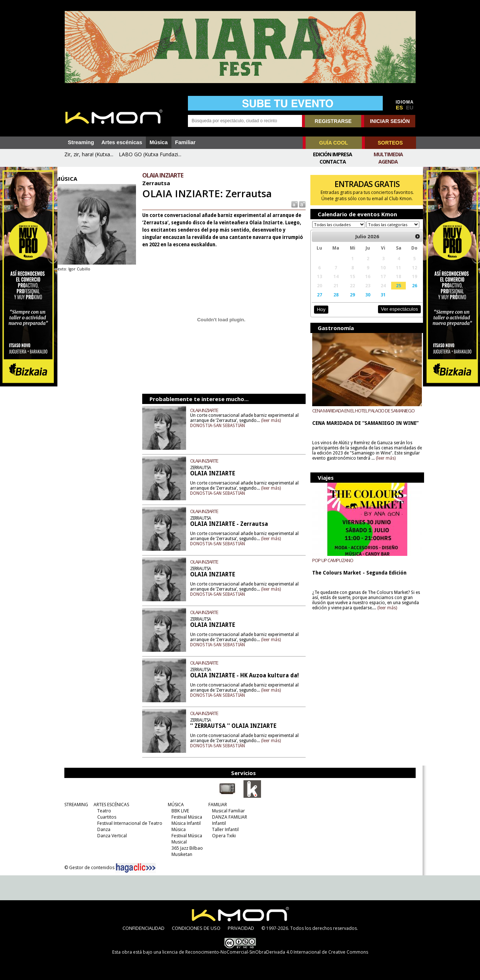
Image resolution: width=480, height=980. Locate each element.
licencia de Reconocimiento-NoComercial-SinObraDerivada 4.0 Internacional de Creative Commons (265, 952)
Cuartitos (105, 817)
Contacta (333, 162)
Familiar (185, 142)
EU (410, 108)
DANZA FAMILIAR (227, 817)
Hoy (319, 316)
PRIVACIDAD (241, 928)
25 (393, 292)
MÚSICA (174, 805)
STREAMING (74, 805)
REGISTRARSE (333, 121)
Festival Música (185, 817)
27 (317, 302)
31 (378, 302)
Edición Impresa (332, 154)
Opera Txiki (222, 836)
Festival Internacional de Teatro (128, 823)
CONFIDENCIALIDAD (143, 928)
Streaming (81, 142)
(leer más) (279, 420)
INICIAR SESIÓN (390, 121)
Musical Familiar (226, 811)
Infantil (217, 823)
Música (159, 142)
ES (400, 108)
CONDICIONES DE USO (196, 928)
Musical (177, 842)
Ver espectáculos (393, 316)
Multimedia (388, 154)
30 (363, 302)
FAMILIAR (216, 805)
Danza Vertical (110, 836)
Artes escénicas (122, 142)
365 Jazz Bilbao (185, 848)
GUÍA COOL (334, 143)
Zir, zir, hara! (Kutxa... (89, 154)
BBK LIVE (178, 811)
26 (408, 292)
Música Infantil (184, 823)
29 (348, 302)
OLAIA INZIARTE (208, 410)
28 (333, 302)
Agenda (388, 162)
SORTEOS (390, 143)
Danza (102, 829)
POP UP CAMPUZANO (330, 567)
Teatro (102, 811)
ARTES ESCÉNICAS (109, 805)
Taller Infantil (223, 829)
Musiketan (180, 854)
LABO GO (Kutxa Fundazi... (150, 154)
